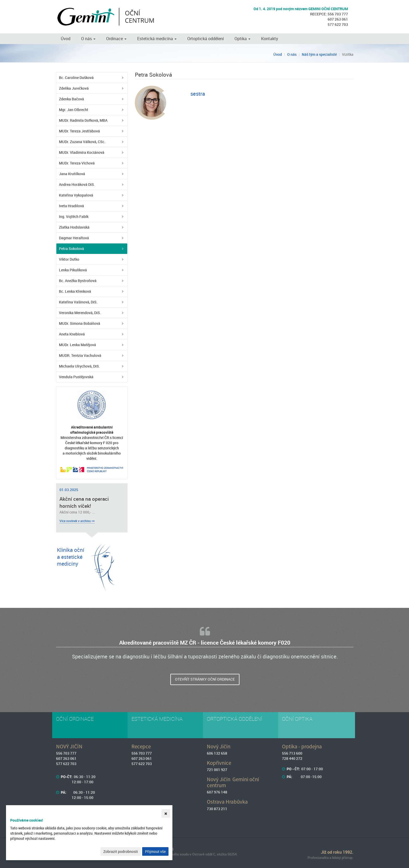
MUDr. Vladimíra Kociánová (82, 152)
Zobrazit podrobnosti (121, 851)
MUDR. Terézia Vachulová (80, 355)
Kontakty (270, 39)
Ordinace (116, 39)
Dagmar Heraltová (74, 238)
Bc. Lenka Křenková (75, 291)
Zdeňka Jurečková (74, 88)
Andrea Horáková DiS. (77, 184)
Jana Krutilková (72, 174)
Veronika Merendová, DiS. (80, 313)
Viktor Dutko (69, 259)
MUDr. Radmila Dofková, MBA (83, 120)
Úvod (66, 39)
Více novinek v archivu (77, 521)
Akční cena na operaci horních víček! (84, 502)
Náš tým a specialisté (319, 54)
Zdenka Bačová (71, 99)
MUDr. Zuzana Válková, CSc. (82, 142)
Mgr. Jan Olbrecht (74, 110)
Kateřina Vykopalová (76, 195)
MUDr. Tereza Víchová (77, 163)
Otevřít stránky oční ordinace (205, 679)
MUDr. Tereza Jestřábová (79, 131)
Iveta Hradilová (71, 206)
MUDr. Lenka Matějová (77, 345)
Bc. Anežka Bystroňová (78, 281)
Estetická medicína (157, 39)
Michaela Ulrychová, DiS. (79, 366)
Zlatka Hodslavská (74, 227)
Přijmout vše (155, 851)
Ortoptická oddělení (206, 39)
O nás (88, 39)
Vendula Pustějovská (76, 377)
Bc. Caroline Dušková (76, 78)
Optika (242, 39)
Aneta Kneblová (72, 334)
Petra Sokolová (71, 249)
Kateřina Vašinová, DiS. (78, 302)
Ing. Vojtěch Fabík (74, 216)
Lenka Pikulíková (73, 270)
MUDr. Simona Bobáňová (80, 323)
